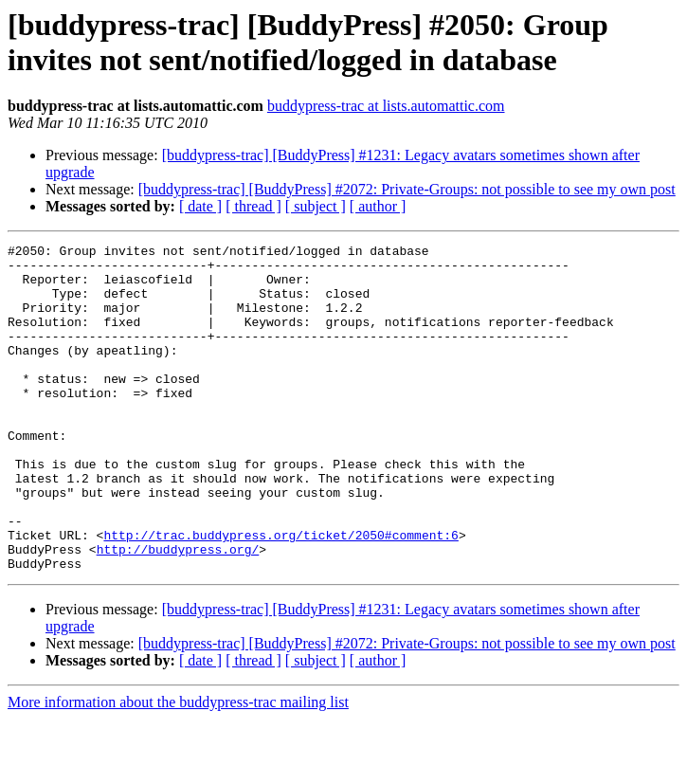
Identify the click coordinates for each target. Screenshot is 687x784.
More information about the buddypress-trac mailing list (178, 767)
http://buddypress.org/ (178, 611)
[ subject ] (316, 206)
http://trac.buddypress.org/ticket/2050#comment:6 (280, 594)
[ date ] (200, 206)
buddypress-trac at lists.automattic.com (386, 106)
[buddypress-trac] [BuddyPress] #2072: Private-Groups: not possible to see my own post (407, 189)
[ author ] (378, 206)
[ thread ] (253, 206)
